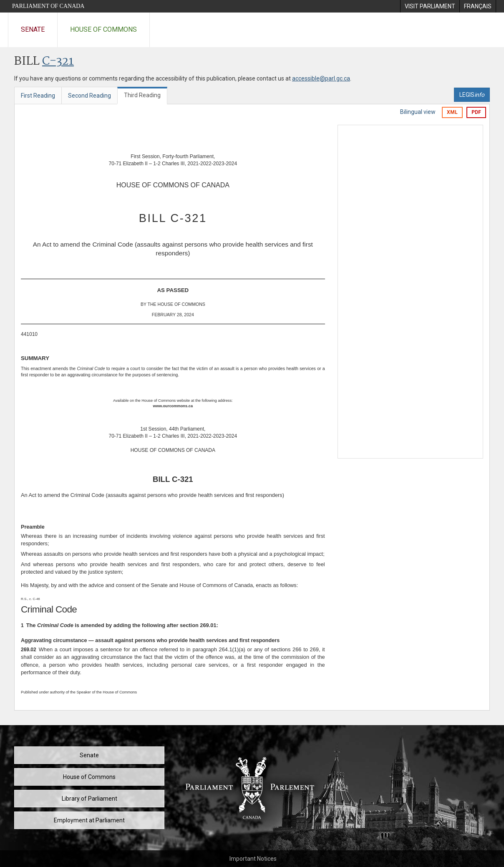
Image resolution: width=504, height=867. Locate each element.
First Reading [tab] (38, 96)
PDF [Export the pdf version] (476, 112)
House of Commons (103, 29)
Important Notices (253, 859)
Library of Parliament (89, 799)
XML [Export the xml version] (452, 112)
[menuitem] (430, 6)
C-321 (58, 62)
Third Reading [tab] (142, 95)
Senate (33, 29)
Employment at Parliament (89, 820)
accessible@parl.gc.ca (321, 78)
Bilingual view (418, 112)
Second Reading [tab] (89, 96)
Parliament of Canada (48, 6)
